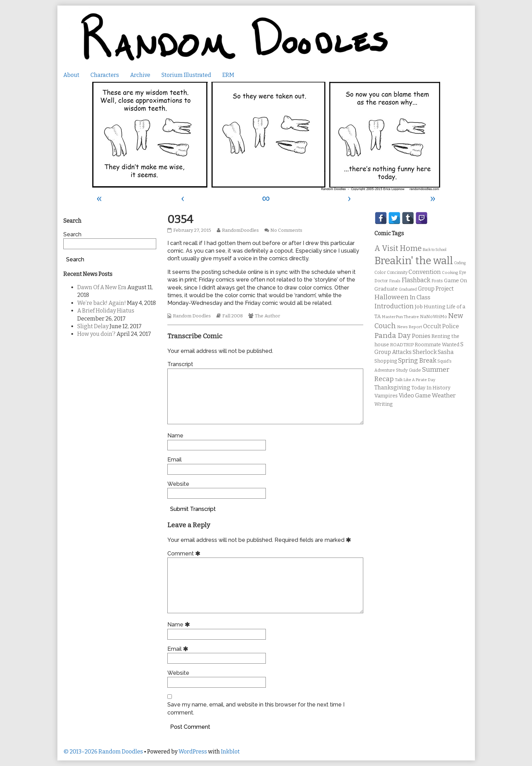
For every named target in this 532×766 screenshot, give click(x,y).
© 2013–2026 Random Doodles (103, 752)
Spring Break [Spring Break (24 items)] (417, 361)
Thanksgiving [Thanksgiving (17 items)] (392, 388)
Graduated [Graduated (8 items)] (408, 289)
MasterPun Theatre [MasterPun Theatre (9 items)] (400, 317)
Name (175, 436)
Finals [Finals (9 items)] (395, 281)
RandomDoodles (240, 230)
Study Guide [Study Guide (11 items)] (408, 370)
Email (174, 460)
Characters (105, 75)
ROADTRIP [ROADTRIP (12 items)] (402, 345)
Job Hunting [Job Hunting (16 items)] (430, 307)
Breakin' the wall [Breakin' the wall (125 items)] (414, 261)
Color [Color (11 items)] (380, 272)
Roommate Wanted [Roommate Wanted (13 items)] (437, 345)
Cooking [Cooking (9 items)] (450, 273)
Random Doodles (192, 316)
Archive (140, 75)
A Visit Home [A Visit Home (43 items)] (398, 248)
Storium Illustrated (186, 75)
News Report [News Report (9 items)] (410, 327)
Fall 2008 (233, 316)
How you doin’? (96, 334)
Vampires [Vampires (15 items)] (386, 396)
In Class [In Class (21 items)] (420, 297)
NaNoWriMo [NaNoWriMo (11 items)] (434, 317)
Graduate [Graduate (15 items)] (386, 289)
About (71, 75)
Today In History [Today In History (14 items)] (431, 388)
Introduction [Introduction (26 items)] (394, 306)
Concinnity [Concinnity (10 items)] (397, 273)
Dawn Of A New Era (102, 287)
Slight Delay (93, 326)
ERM (228, 75)
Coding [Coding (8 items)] (460, 263)
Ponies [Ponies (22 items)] (421, 336)
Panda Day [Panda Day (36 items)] (392, 335)
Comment (185, 554)
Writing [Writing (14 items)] (384, 404)
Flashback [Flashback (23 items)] (416, 280)
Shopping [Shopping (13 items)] (386, 361)
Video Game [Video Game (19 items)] (415, 396)
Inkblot (230, 752)
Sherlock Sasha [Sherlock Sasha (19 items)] (433, 352)
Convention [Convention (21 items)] (425, 272)
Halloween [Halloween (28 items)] (391, 297)
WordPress (193, 752)
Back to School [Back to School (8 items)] (435, 250)
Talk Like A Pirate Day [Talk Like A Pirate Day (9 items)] (415, 380)
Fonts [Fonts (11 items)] (437, 281)
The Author (267, 316)
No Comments (286, 230)
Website (178, 484)
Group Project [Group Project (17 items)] (436, 289)
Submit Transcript (193, 509)
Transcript (180, 364)
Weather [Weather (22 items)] (444, 396)
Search (72, 234)
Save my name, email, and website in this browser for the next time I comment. (256, 708)
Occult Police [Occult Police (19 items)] (441, 326)
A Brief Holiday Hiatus (106, 311)
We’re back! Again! (102, 303)
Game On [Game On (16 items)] (456, 281)
